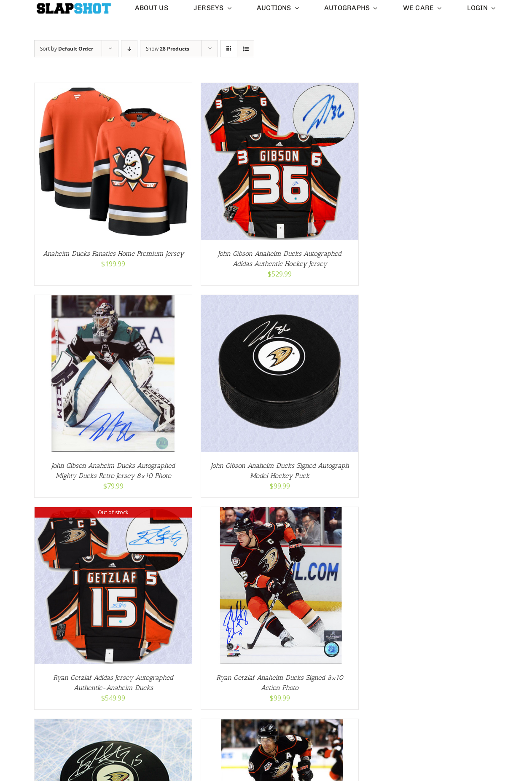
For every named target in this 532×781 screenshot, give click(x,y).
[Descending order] (129, 49)
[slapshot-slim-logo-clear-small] (73, 5)
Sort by (67, 49)
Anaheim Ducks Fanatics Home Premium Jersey (113, 254)
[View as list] (246, 49)
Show (168, 49)
